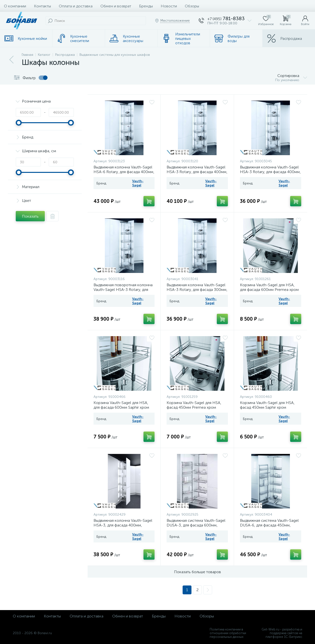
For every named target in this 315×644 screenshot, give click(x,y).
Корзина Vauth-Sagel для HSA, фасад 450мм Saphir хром (267, 405)
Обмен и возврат (116, 6)
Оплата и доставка (76, 6)
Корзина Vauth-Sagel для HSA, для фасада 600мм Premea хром (269, 287)
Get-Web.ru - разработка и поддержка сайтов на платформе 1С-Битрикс (282, 633)
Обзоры (192, 6)
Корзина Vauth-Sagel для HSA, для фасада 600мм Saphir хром (121, 405)
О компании (15, 6)
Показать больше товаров (197, 572)
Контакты (42, 6)
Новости (169, 6)
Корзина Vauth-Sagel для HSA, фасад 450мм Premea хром (194, 405)
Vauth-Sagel (138, 183)
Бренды (146, 6)
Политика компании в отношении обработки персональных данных (228, 633)
